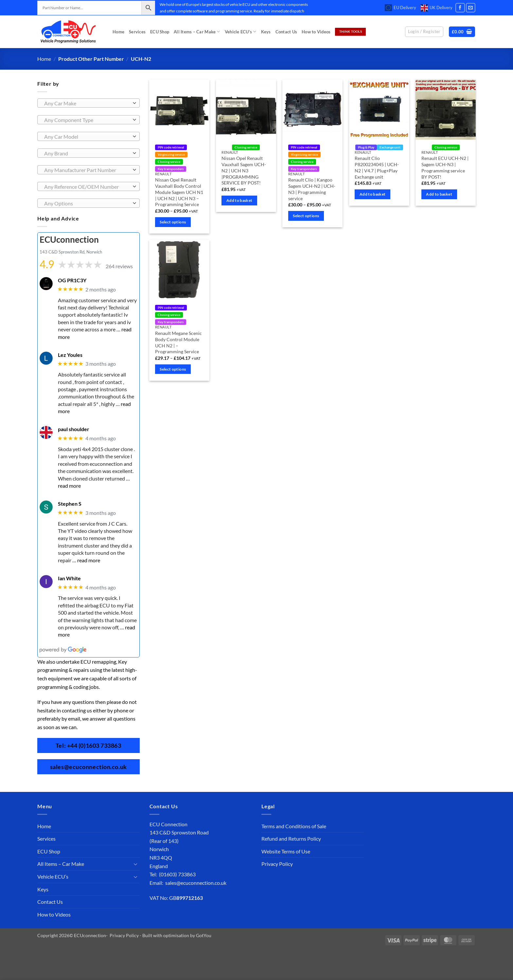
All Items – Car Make (197, 32)
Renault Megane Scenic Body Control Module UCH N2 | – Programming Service (178, 342)
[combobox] (88, 103)
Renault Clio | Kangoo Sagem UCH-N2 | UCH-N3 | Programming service (312, 189)
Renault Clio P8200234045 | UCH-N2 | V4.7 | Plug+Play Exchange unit (377, 167)
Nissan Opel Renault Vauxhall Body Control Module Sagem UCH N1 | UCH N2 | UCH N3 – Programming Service (179, 192)
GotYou (204, 935)
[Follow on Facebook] (460, 8)
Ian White (69, 578)
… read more (86, 560)
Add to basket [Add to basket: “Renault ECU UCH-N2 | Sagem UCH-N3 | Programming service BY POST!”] (439, 194)
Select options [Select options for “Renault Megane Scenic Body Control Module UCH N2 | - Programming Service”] (173, 369)
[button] (462, 32)
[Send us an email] (471, 8)
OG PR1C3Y (72, 280)
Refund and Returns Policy (291, 839)
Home (118, 32)
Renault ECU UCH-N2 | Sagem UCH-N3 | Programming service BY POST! (445, 167)
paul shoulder (74, 429)
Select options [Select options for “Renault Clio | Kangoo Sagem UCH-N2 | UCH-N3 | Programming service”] (306, 216)
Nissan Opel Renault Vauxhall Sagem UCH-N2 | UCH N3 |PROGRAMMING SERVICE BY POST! (244, 170)
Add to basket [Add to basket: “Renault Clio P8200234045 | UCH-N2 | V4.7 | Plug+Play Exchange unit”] (373, 194)
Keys (266, 32)
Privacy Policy (277, 864)
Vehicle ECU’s (241, 32)
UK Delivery (437, 8)
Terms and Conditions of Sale (294, 826)
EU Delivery (400, 8)
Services (137, 32)
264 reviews (119, 266)
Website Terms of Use (286, 851)
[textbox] (87, 103)
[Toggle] (136, 864)
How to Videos (316, 32)
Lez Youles (70, 354)
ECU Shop (160, 32)
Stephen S (70, 504)
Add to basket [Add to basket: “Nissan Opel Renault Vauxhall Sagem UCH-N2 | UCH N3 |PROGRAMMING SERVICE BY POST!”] (239, 200)
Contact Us (286, 32)
